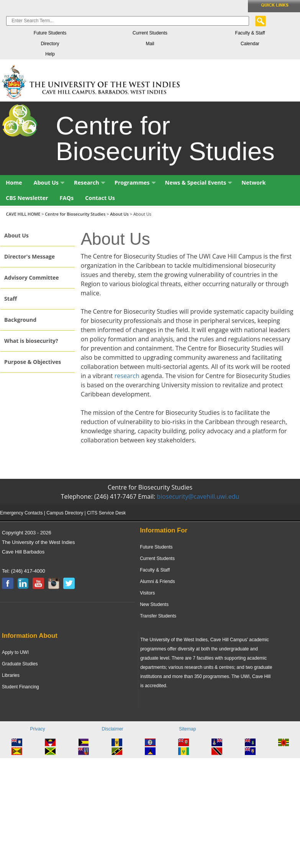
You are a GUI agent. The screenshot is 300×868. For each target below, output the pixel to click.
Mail (150, 44)
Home (14, 183)
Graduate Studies (20, 664)
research (127, 376)
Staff (11, 299)
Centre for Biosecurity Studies (75, 214)
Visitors (147, 593)
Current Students (150, 33)
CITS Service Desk (106, 513)
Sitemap (187, 729)
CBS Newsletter (27, 198)
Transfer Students (158, 616)
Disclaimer (113, 729)
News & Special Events (199, 183)
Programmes (135, 183)
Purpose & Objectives (33, 362)
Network (253, 183)
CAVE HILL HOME (24, 214)
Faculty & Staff (250, 33)
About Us (49, 183)
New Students (154, 604)
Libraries (11, 675)
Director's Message (30, 256)
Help (50, 54)
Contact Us (100, 198)
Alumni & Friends (157, 581)
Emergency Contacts (21, 513)
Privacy (37, 729)
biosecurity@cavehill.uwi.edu (198, 496)
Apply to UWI (15, 652)
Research (90, 183)
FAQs (67, 198)
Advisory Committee (31, 278)
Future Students (50, 33)
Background (20, 320)
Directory (50, 44)
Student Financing (20, 687)
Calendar (250, 44)
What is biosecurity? (31, 341)
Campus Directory (65, 513)
